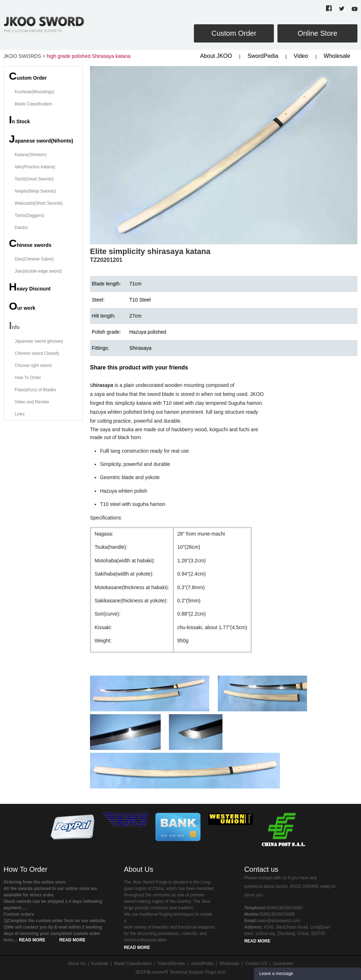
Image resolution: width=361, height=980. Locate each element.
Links (20, 414)
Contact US (256, 964)
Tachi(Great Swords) (34, 179)
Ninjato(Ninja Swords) (35, 191)
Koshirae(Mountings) (34, 92)
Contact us (261, 869)
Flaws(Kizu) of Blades (35, 390)
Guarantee (283, 964)
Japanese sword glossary (39, 341)
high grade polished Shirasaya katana (89, 56)
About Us (139, 869)
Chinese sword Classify (37, 353)
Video (301, 56)
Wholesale (337, 56)
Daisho (21, 228)
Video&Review (171, 964)
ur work (22, 306)
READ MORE (32, 940)
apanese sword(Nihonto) (41, 139)
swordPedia (202, 964)
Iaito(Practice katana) (35, 167)
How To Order (28, 378)
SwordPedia (263, 56)
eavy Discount (30, 287)
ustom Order (28, 76)
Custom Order (234, 33)
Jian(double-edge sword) (38, 271)
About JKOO (216, 56)
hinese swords (30, 243)
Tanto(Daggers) (29, 215)
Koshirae (100, 964)
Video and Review (32, 402)
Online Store (317, 33)
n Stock (19, 120)
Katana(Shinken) (31, 155)
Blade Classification (33, 104)
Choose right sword (33, 365)
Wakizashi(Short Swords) (39, 203)
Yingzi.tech (215, 972)
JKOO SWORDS (22, 56)
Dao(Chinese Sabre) (34, 259)
